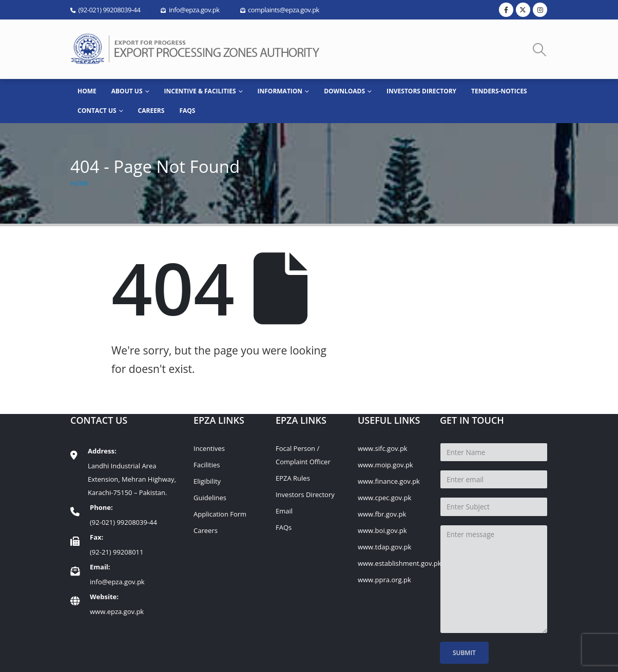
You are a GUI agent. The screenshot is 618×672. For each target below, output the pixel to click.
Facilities (207, 465)
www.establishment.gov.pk (400, 563)
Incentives (209, 448)
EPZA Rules (293, 478)
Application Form (220, 514)
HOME (87, 91)
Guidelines (210, 498)
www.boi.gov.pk (382, 530)
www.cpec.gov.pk (384, 498)
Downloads (344, 91)
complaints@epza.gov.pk (284, 10)
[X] (523, 10)
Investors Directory (421, 91)
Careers (151, 111)
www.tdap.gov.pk (384, 547)
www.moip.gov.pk (385, 465)
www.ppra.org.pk (384, 580)
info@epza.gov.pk (117, 582)
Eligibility (207, 481)
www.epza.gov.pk (117, 611)
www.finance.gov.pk (389, 481)
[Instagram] (540, 10)
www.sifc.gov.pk (383, 448)
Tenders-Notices (499, 91)
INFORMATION (280, 91)
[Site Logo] (199, 49)
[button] (540, 50)
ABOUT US (127, 91)
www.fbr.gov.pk (382, 514)
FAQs (187, 111)
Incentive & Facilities (200, 91)
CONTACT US (97, 111)
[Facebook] (506, 10)
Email (284, 511)
